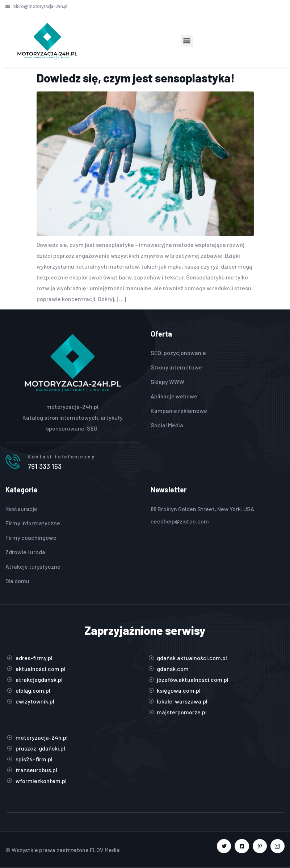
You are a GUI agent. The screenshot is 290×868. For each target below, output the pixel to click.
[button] (187, 41)
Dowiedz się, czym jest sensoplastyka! (136, 78)
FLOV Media (105, 850)
